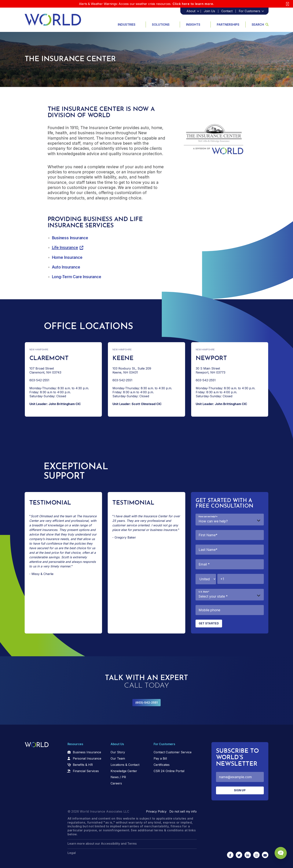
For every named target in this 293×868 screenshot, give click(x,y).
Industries (127, 24)
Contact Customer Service (173, 752)
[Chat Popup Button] (279, 851)
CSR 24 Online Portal (169, 771)
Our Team (118, 758)
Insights (193, 24)
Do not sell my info (183, 811)
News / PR (118, 777)
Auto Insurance (66, 267)
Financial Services (86, 771)
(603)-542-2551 (147, 703)
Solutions (161, 24)
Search (260, 24)
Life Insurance (65, 248)
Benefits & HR (83, 765)
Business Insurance (70, 238)
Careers (116, 783)
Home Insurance (67, 257)
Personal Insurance (87, 758)
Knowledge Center (124, 771)
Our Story (118, 752)
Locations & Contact (125, 765)
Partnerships (228, 24)
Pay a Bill (160, 758)
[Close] (288, 4)
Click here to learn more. (193, 4)
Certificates (162, 765)
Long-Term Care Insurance (77, 277)
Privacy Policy (156, 811)
